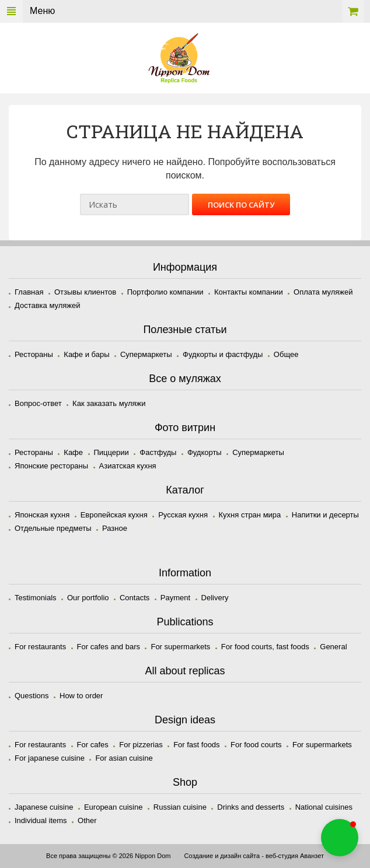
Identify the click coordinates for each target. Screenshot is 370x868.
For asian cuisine (124, 758)
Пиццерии (111, 452)
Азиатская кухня (128, 466)
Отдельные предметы (53, 528)
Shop (185, 782)
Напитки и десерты (325, 515)
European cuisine (113, 807)
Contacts (135, 598)
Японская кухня (42, 515)
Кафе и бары (86, 354)
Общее (286, 354)
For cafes (93, 745)
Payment (175, 598)
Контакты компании (249, 292)
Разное (115, 528)
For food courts (256, 745)
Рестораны (34, 354)
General (333, 647)
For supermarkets (180, 647)
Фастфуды (158, 452)
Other (87, 820)
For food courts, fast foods (265, 647)
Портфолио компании (165, 292)
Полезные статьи (185, 330)
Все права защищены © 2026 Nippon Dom (108, 856)
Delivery (215, 598)
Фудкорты (205, 452)
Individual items (41, 820)
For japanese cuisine (50, 758)
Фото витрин (185, 428)
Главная (29, 292)
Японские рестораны (51, 466)
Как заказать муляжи (109, 403)
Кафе (73, 452)
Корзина (353, 11)
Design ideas (185, 720)
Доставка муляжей (48, 305)
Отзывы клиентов (85, 292)
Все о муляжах (185, 379)
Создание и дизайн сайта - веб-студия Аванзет (254, 856)
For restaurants (40, 647)
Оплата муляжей (323, 292)
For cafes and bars (109, 647)
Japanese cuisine (44, 807)
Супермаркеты (146, 354)
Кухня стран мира (250, 515)
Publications (185, 622)
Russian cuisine (180, 807)
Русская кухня (183, 515)
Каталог (185, 490)
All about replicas (185, 671)
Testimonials (36, 598)
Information (185, 573)
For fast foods (196, 745)
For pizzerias (141, 745)
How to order (81, 696)
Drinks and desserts (251, 807)
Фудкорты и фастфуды (223, 354)
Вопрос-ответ (38, 403)
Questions (32, 696)
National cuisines (324, 807)
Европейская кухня (114, 515)
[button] (340, 838)
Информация (185, 267)
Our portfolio (88, 598)
